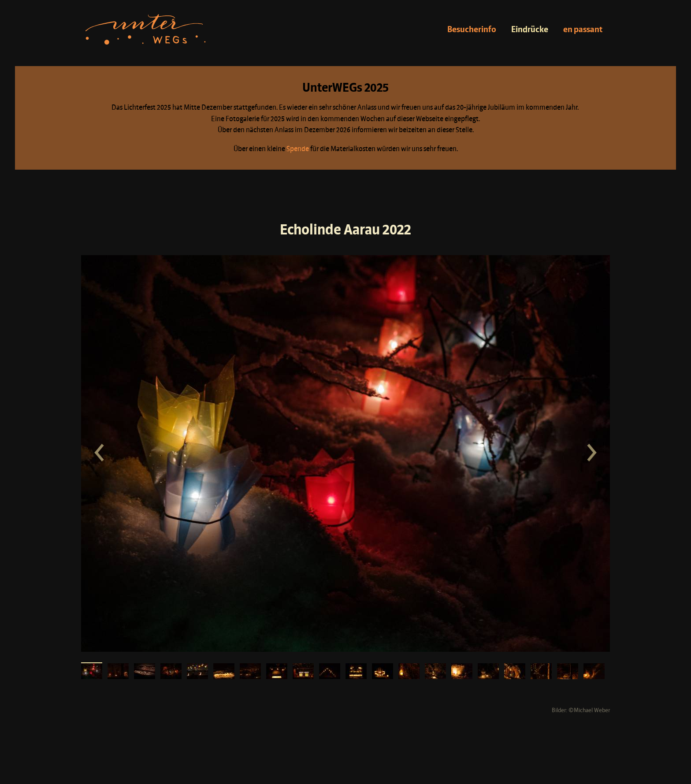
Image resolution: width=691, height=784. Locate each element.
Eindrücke (530, 30)
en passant (583, 30)
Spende (298, 149)
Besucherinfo (472, 30)
